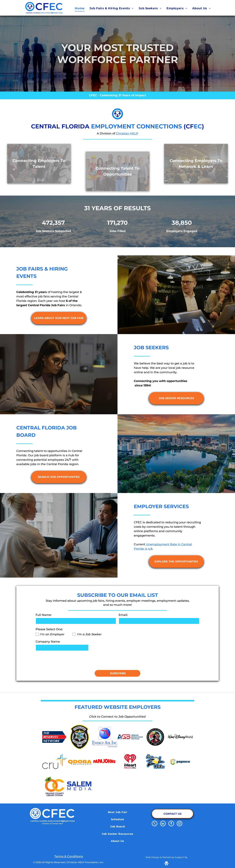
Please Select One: (49, 629)
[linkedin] (163, 824)
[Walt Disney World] (181, 737)
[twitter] (155, 824)
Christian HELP (127, 133)
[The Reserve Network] (54, 737)
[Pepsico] (181, 761)
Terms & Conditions (69, 856)
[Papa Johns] (105, 761)
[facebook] (171, 824)
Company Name (48, 642)
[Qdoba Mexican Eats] (80, 761)
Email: (123, 615)
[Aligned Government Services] (130, 737)
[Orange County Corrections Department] (80, 737)
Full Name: (44, 615)
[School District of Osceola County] (155, 737)
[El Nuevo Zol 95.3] (155, 761)
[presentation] (60, 660)
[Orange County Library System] (54, 786)
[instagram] (180, 824)
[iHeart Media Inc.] (130, 761)
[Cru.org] (54, 761)
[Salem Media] (80, 786)
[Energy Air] (105, 737)
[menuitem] (80, 8)
